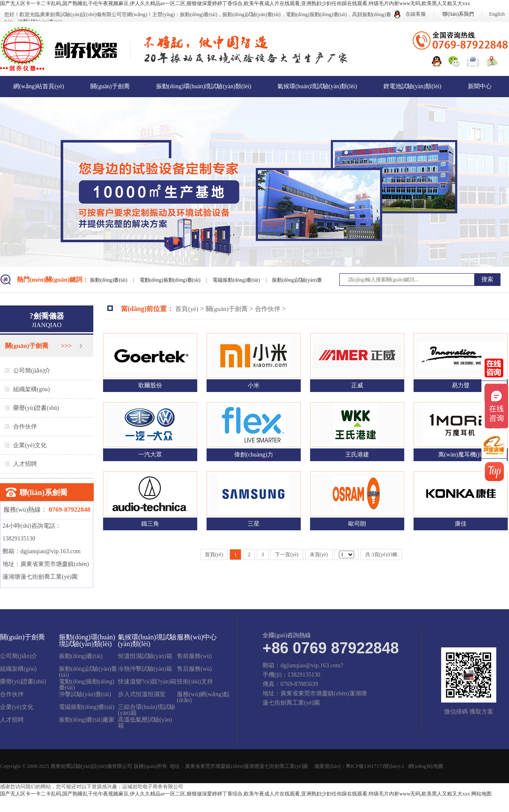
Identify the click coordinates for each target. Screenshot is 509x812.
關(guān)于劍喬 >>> (38, 346)
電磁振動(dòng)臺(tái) (237, 280)
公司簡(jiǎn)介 (32, 371)
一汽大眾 (150, 455)
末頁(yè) (319, 554)
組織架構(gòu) (31, 389)
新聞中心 (480, 86)
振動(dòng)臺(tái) (109, 280)
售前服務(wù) (194, 656)
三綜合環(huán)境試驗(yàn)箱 (147, 710)
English (497, 14)
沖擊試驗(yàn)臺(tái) (85, 694)
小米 (254, 385)
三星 (254, 524)
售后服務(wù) (194, 669)
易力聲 (461, 385)
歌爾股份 (150, 385)
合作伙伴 (25, 427)
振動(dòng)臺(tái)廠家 (87, 720)
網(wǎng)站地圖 (426, 766)
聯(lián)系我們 (458, 14)
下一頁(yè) (287, 554)
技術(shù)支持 (195, 682)
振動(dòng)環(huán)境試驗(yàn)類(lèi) (204, 86)
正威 (357, 385)
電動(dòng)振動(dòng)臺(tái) (171, 280)
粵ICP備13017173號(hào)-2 (375, 766)
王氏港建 (357, 455)
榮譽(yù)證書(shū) (36, 408)
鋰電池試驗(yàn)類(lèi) (413, 86)
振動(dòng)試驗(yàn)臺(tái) (88, 672)
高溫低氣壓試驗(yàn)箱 (145, 723)
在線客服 (410, 14)
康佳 (461, 524)
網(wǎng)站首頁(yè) (39, 86)
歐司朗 (357, 524)
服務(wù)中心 (31, 108)
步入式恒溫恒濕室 (142, 694)
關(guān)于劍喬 (110, 86)
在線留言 (86, 108)
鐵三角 (150, 524)
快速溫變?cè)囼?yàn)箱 (147, 682)
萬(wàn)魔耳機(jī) (461, 455)
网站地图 (481, 794)
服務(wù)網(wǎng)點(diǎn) (203, 697)
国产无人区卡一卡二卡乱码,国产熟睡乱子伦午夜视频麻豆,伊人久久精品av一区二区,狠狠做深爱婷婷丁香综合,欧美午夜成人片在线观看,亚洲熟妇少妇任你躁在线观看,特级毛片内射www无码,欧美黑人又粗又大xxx (235, 3)
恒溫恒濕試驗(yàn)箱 (145, 656)
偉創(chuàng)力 (254, 455)
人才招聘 (25, 464)
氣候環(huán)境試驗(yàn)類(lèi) (317, 86)
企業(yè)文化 (30, 445)
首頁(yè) (187, 309)
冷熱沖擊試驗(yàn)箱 (145, 669)
